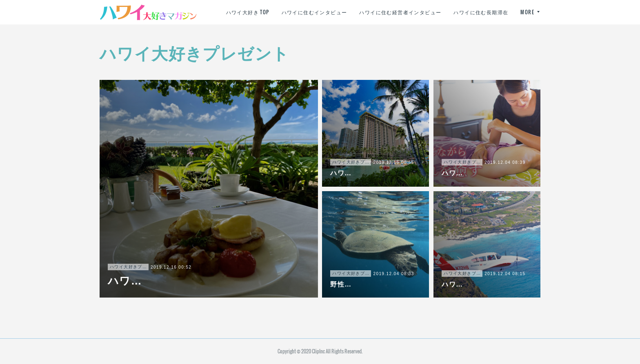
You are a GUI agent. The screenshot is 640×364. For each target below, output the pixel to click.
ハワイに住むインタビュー (381, 12)
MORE (527, 12)
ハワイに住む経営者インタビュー (467, 12)
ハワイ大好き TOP (315, 12)
